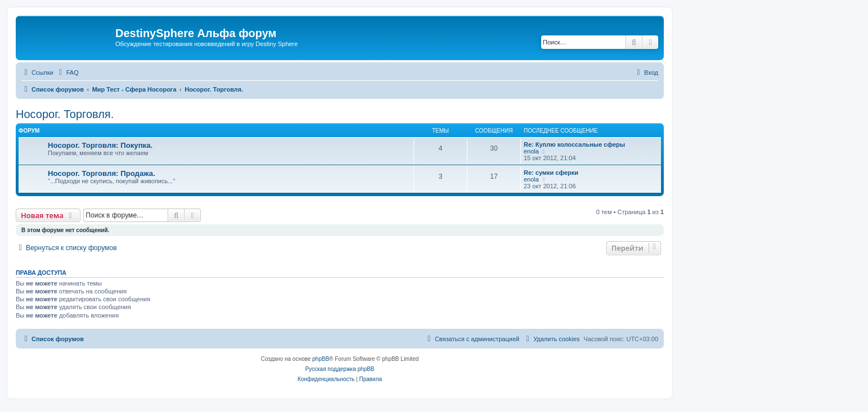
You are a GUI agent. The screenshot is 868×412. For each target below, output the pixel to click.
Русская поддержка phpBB (339, 369)
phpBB (321, 359)
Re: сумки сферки (551, 173)
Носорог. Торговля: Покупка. (100, 145)
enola (531, 151)
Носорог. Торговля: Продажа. (102, 173)
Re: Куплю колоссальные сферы (574, 144)
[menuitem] (68, 73)
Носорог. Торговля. (65, 114)
